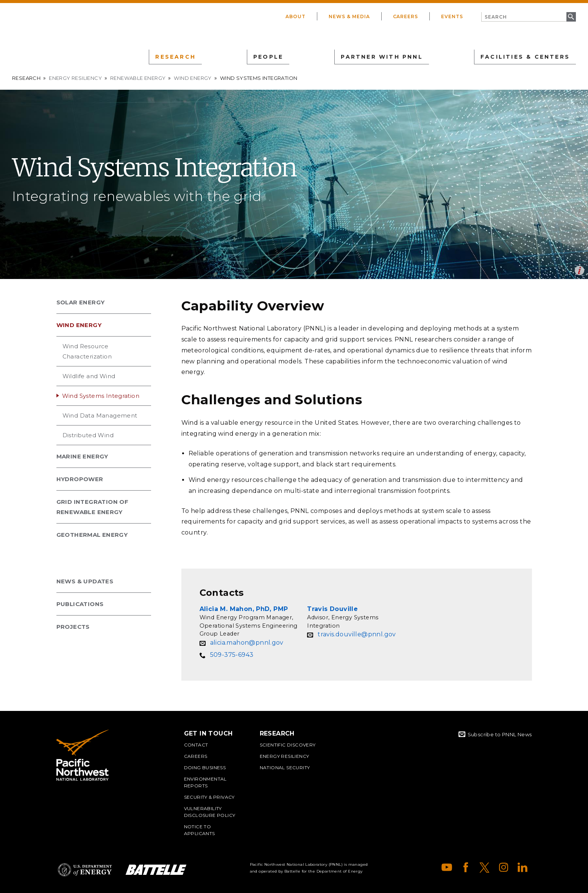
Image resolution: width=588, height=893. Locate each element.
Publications (80, 604)
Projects (73, 627)
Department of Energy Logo (85, 870)
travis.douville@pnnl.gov (357, 634)
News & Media (349, 16)
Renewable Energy (138, 78)
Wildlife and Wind (89, 376)
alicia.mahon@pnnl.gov (247, 643)
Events (452, 16)
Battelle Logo (156, 870)
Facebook (466, 867)
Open (579, 270)
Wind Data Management (100, 415)
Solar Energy (81, 302)
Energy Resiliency (75, 78)
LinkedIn (522, 867)
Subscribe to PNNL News (500, 734)
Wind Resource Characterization (87, 351)
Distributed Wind (88, 435)
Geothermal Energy (92, 535)
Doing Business (205, 768)
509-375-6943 (232, 655)
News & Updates (85, 581)
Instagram (504, 867)
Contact (196, 745)
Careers (406, 16)
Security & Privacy (209, 797)
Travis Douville (332, 609)
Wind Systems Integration (101, 396)
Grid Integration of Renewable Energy (93, 507)
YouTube (447, 867)
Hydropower (80, 479)
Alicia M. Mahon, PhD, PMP (244, 609)
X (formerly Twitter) (485, 867)
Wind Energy (193, 78)
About (296, 16)
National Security (285, 768)
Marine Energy (82, 456)
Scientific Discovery (288, 745)
